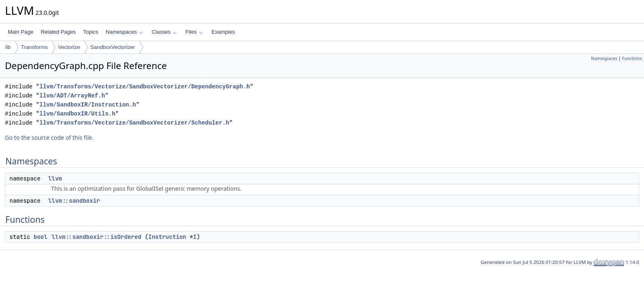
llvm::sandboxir (74, 201)
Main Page (21, 32)
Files (194, 32)
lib (8, 47)
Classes (164, 32)
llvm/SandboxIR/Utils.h (77, 114)
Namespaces (124, 32)
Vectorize (69, 47)
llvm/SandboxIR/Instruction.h (88, 105)
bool (41, 237)
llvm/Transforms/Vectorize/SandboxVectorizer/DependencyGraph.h (145, 87)
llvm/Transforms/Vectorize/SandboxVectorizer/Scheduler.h (134, 123)
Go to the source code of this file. (49, 138)
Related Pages (58, 32)
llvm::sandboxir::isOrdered (97, 237)
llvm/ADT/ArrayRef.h (72, 96)
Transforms (34, 47)
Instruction (167, 237)
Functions (632, 58)
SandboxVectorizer (113, 47)
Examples (223, 32)
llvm (55, 178)
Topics (91, 32)
